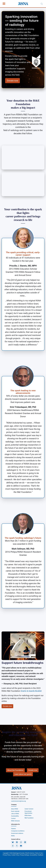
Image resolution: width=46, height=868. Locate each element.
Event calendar (15, 811)
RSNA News (28, 816)
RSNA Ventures (15, 821)
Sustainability (15, 816)
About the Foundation (15, 770)
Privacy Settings (24, 855)
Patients (13, 829)
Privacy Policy (7, 855)
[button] (13, 842)
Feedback (41, 855)
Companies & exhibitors (18, 831)
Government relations (17, 833)
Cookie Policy (15, 855)
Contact (13, 818)
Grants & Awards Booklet (31, 691)
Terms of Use (39, 853)
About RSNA (15, 809)
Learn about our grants (23, 774)
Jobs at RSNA (15, 814)
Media (13, 836)
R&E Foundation (29, 818)
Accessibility (33, 855)
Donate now (7, 706)
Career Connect (29, 809)
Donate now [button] (12, 81)
